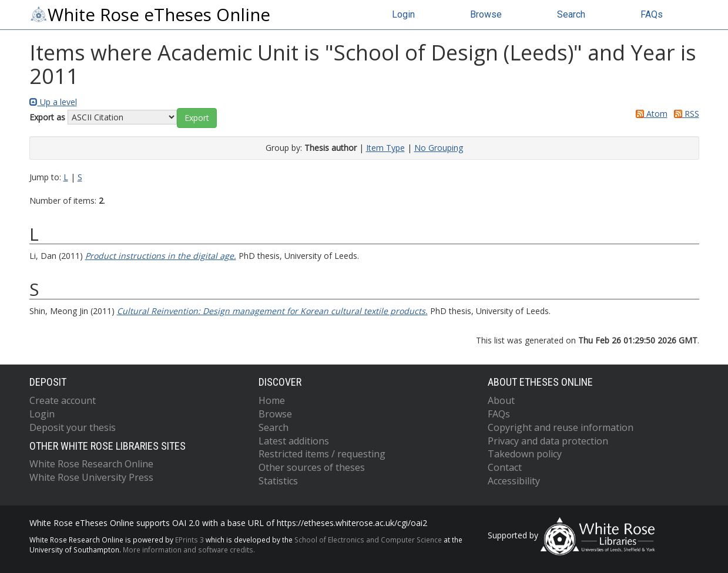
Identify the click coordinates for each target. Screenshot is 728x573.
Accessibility (514, 481)
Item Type (385, 148)
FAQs (652, 14)
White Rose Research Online (91, 464)
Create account (63, 400)
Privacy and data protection (548, 441)
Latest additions (294, 441)
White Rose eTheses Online (150, 15)
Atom (650, 114)
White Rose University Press (91, 477)
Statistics (278, 481)
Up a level (53, 102)
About (501, 400)
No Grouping (439, 148)
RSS (685, 114)
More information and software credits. (189, 550)
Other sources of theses (312, 467)
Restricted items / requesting (322, 454)
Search (571, 14)
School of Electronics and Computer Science (368, 540)
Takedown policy (525, 454)
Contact (505, 467)
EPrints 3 (189, 540)
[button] (197, 118)
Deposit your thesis (73, 427)
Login (403, 14)
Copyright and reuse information (561, 427)
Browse (486, 14)
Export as (47, 117)
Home (272, 400)
